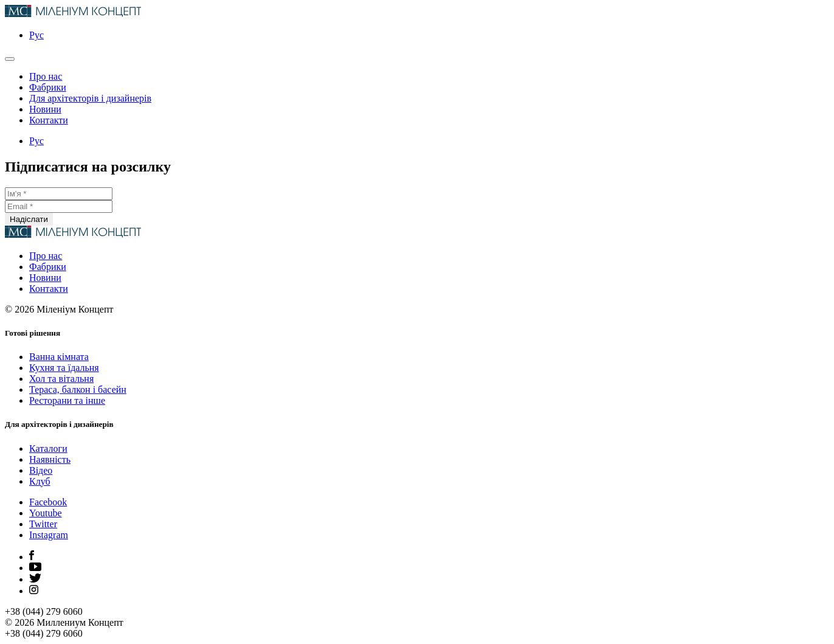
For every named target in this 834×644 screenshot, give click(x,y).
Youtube (46, 513)
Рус (36, 35)
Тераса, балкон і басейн (78, 390)
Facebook (48, 502)
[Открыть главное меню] (10, 59)
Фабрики (48, 87)
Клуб (40, 481)
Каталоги (48, 448)
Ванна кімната (59, 357)
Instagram (49, 535)
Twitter (43, 524)
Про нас (46, 76)
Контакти (49, 120)
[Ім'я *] (59, 194)
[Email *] (59, 206)
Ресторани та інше (67, 400)
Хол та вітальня (61, 379)
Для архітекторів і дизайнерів (90, 98)
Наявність (50, 459)
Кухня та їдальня (64, 368)
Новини (45, 109)
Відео (41, 470)
